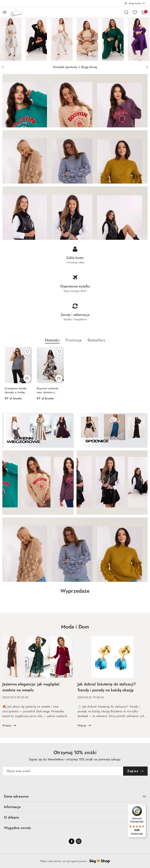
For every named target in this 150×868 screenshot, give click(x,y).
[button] (52, 342)
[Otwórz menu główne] (5, 12)
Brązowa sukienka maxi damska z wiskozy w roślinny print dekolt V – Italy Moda (49, 390)
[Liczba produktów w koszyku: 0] (143, 12)
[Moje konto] (135, 3)
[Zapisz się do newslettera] (63, 771)
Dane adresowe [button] (75, 796)
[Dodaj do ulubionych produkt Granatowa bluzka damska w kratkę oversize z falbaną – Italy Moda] (27, 352)
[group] (75, 39)
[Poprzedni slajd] (3, 67)
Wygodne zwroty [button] (75, 828)
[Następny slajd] (147, 67)
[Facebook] (72, 841)
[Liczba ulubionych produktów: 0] (135, 12)
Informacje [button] (75, 807)
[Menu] (144, 806)
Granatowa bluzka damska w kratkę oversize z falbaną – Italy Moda (17, 390)
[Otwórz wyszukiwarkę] (126, 12)
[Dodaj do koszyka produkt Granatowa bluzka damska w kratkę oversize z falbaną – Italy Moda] (27, 378)
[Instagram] (79, 841)
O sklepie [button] (75, 817)
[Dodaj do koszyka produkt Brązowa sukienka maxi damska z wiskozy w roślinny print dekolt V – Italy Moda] (59, 378)
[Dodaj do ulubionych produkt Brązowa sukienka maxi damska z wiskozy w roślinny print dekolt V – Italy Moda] (59, 352)
